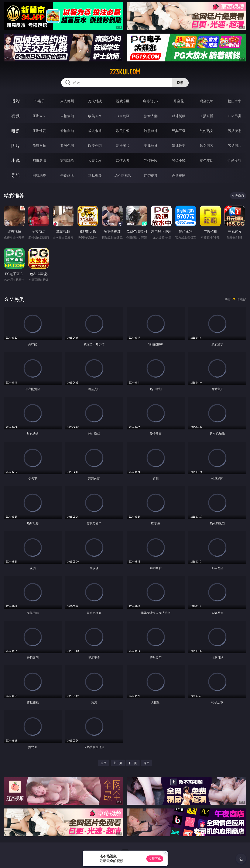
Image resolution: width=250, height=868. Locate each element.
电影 (16, 131)
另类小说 (179, 161)
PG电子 (39, 101)
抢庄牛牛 (234, 101)
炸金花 (179, 101)
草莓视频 (95, 175)
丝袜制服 (179, 116)
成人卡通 (95, 131)
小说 (16, 160)
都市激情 (39, 161)
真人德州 (67, 101)
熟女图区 (206, 146)
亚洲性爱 (39, 131)
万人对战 (95, 101)
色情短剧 (179, 175)
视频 (16, 116)
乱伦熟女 (206, 131)
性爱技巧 (234, 161)
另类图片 (234, 146)
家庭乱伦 (67, 161)
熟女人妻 (151, 116)
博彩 (16, 101)
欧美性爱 (123, 131)
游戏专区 (123, 101)
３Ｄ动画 (123, 116)
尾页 (147, 763)
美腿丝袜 (151, 146)
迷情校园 (151, 161)
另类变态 (234, 131)
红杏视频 (151, 175)
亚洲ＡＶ (39, 116)
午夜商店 (67, 175)
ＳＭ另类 (234, 116)
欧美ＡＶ (95, 116)
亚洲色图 (67, 146)
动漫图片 (123, 146)
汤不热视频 (123, 175)
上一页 (118, 763)
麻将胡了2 (151, 101)
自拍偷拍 (67, 116)
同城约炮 (39, 175)
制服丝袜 (151, 131)
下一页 (133, 763)
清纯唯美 (179, 146)
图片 (16, 146)
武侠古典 (123, 161)
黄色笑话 (206, 161)
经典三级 (179, 131)
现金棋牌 (206, 101)
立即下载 (155, 859)
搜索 (180, 83)
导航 (16, 175)
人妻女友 (95, 161)
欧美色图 (95, 146)
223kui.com (125, 72)
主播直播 (206, 116)
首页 (103, 763)
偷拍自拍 (67, 131)
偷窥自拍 (39, 146)
